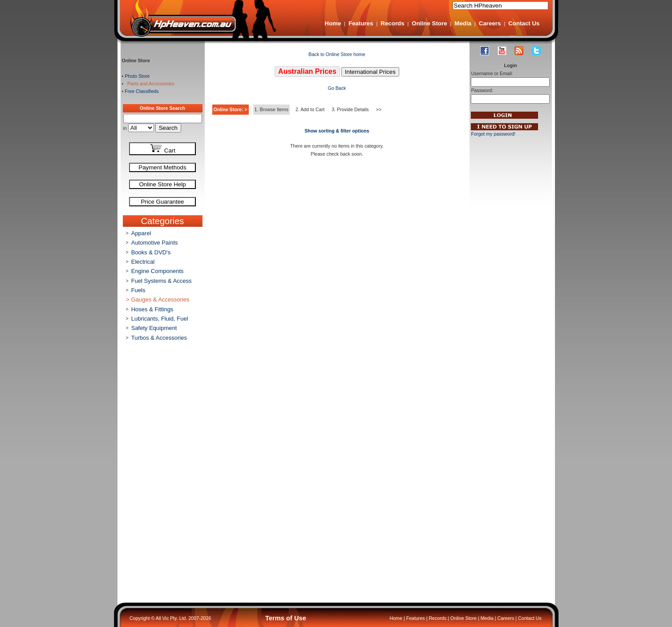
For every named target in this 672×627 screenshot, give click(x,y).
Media (463, 23)
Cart (162, 149)
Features (361, 23)
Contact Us (524, 23)
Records (392, 23)
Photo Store (137, 76)
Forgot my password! (493, 134)
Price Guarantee (162, 202)
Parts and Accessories (149, 84)
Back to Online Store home (337, 54)
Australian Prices (307, 71)
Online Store (429, 23)
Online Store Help (162, 184)
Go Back (337, 88)
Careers (490, 23)
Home (333, 23)
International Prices (370, 72)
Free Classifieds (142, 91)
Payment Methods (162, 167)
